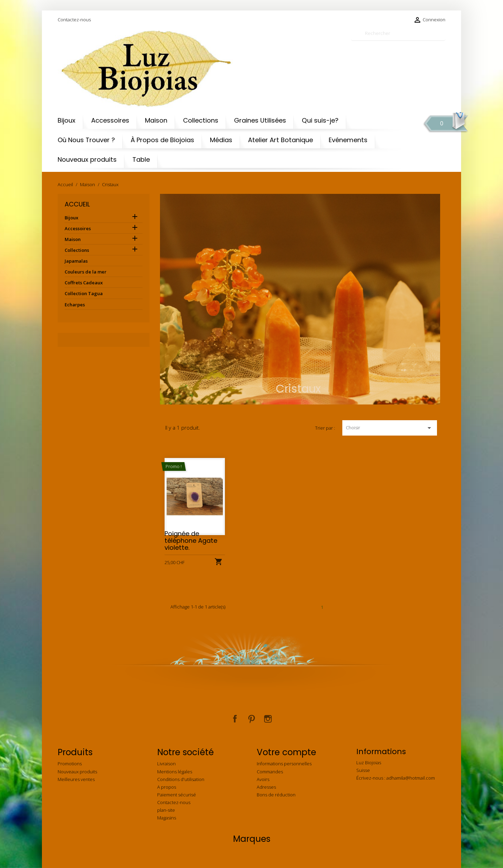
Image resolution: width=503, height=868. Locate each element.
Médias (221, 140)
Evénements (348, 140)
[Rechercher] (398, 33)
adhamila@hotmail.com (411, 778)
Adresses (266, 787)
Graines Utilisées (260, 120)
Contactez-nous (74, 20)
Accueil (77, 204)
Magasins (167, 818)
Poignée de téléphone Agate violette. (191, 541)
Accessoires (110, 120)
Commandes (270, 772)
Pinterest (251, 719)
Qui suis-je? (320, 120)
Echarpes (75, 305)
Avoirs (263, 779)
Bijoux (67, 120)
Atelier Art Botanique (280, 140)
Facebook (235, 719)
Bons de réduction (276, 795)
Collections (201, 120)
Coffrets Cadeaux (84, 283)
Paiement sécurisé (177, 795)
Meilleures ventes (76, 779)
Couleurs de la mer (86, 272)
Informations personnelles (284, 764)
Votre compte (286, 752)
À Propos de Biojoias (162, 140)
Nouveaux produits (87, 159)
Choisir (390, 428)
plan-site (166, 810)
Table (141, 159)
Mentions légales (175, 772)
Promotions (70, 764)
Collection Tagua (84, 293)
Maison (156, 120)
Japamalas (76, 261)
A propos (167, 787)
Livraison (166, 764)
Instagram (268, 719)
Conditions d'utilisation (181, 779)
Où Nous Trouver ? (86, 140)
